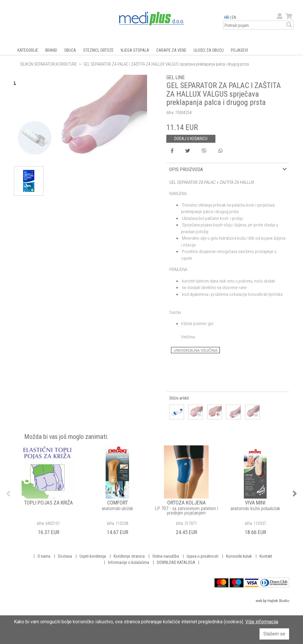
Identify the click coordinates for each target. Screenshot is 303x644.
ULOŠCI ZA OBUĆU (209, 50)
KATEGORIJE (28, 50)
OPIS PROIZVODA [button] (186, 169)
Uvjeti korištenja (93, 556)
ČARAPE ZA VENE (171, 50)
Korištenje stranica (129, 556)
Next (295, 494)
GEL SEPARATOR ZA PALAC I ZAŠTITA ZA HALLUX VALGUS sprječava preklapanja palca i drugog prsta (166, 64)
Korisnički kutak (239, 556)
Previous (8, 494)
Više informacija (262, 622)
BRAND (51, 50)
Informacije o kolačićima (129, 562)
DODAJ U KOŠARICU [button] (191, 139)
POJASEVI (239, 50)
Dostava (65, 556)
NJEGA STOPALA (135, 50)
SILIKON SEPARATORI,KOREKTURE (48, 64)
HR (227, 17)
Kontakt (266, 556)
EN (234, 17)
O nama (44, 556)
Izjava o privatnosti (203, 556)
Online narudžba (166, 556)
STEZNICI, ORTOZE (98, 50)
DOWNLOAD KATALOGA (176, 562)
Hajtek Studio (278, 601)
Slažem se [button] (274, 634)
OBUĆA (70, 50)
